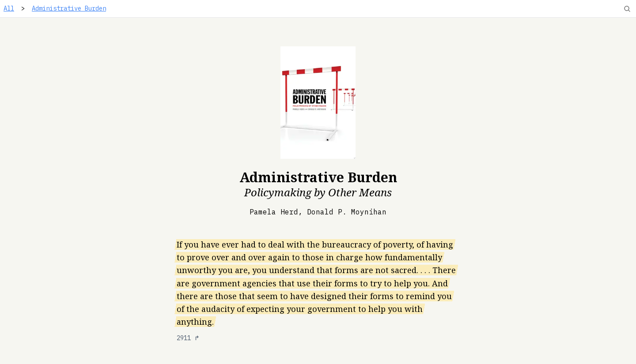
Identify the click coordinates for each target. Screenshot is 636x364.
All (9, 8)
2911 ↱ (188, 338)
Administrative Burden (69, 8)
